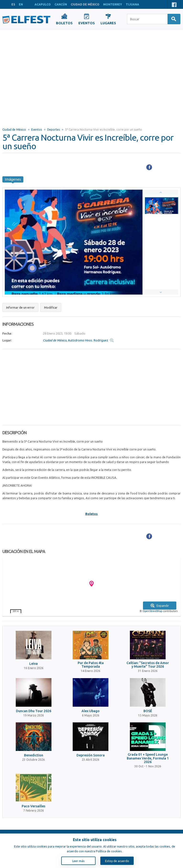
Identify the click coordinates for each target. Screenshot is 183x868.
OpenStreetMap (152, 611)
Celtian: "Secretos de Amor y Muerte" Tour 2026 (148, 665)
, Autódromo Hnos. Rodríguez (76, 340)
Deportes (53, 130)
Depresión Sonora (91, 755)
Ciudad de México (14, 130)
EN (21, 4)
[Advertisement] (45, 76)
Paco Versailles (33, 806)
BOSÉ (148, 711)
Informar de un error (20, 307)
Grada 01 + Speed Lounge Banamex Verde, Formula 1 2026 (148, 758)
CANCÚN (61, 4)
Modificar (51, 307)
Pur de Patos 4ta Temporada (91, 665)
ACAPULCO (43, 4)
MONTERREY (113, 4)
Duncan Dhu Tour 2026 (34, 711)
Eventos (37, 130)
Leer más (78, 861)
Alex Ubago (91, 711)
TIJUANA (132, 4)
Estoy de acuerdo (117, 861)
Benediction (34, 755)
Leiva (33, 664)
